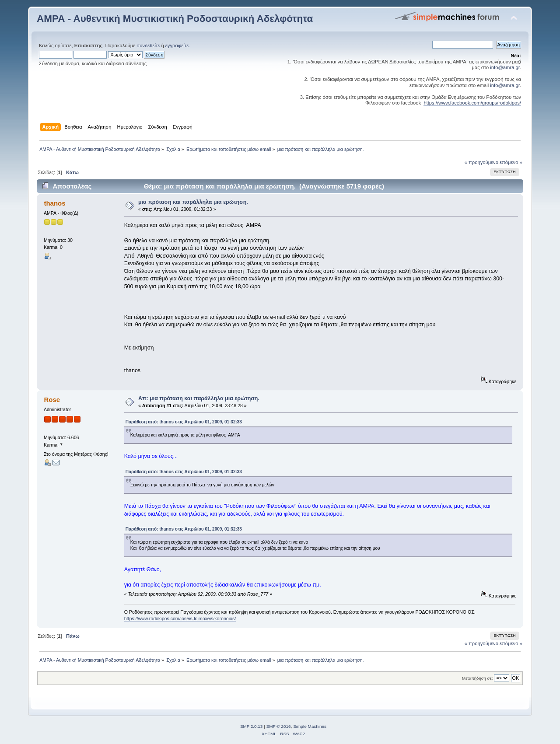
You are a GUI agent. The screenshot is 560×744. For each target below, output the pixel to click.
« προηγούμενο (481, 162)
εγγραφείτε (177, 45)
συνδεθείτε (148, 45)
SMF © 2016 (279, 726)
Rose (52, 400)
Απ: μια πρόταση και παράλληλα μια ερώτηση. (199, 398)
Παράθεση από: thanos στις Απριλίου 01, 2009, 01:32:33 (184, 422)
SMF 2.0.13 (252, 726)
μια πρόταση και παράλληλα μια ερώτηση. (193, 202)
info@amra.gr (505, 67)
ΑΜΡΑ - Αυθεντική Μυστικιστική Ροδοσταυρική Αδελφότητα (175, 19)
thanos (54, 203)
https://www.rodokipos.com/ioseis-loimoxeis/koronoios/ (180, 618)
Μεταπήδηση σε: (477, 678)
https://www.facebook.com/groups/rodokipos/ (472, 103)
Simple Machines (310, 726)
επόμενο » (511, 162)
